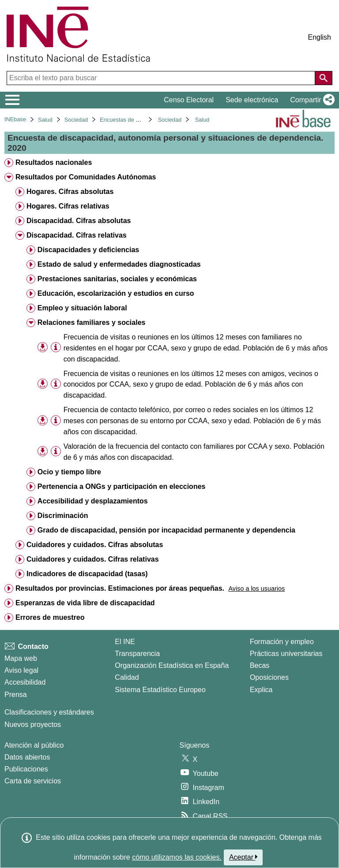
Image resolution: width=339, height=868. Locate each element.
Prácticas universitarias (286, 654)
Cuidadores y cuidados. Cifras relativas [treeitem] (93, 559)
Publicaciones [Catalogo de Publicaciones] (26, 769)
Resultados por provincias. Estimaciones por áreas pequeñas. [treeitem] (120, 588)
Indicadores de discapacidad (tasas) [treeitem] (87, 574)
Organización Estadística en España (172, 665)
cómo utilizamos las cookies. (177, 857)
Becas (260, 665)
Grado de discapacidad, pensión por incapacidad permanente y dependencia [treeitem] (166, 530)
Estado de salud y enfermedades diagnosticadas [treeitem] (119, 264)
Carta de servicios (33, 781)
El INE (125, 642)
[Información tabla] (56, 347)
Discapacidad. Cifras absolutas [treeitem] (79, 221)
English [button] (320, 37)
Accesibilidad (25, 682)
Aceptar (243, 857)
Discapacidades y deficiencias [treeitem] (88, 250)
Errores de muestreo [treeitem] (50, 617)
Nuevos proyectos (33, 725)
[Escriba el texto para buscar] (162, 78)
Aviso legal (21, 670)
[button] (311, 100)
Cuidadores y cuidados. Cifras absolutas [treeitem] (95, 545)
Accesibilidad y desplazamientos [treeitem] (93, 501)
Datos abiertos (27, 757)
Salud (45, 120)
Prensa (16, 695)
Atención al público (34, 745)
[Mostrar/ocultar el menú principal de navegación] (13, 100)
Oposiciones (269, 677)
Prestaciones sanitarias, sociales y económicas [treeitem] (117, 279)
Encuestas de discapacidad (134, 120)
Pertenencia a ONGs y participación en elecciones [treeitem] (122, 486)
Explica (261, 690)
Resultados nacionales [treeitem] (54, 162)
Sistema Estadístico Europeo (160, 690)
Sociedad (76, 120)
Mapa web (21, 658)
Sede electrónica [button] (252, 100)
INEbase (15, 119)
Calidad (127, 677)
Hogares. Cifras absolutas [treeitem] (70, 192)
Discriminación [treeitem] (63, 516)
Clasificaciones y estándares (49, 712)
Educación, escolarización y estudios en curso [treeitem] (116, 293)
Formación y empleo (282, 642)
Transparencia (137, 654)
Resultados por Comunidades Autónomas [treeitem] (86, 177)
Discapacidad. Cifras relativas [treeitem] (77, 235)
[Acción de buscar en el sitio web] (324, 78)
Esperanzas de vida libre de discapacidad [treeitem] (85, 603)
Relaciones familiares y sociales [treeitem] (92, 322)
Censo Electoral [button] (189, 100)
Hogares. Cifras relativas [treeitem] (68, 206)
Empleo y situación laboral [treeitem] (82, 308)
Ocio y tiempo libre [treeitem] (69, 472)
